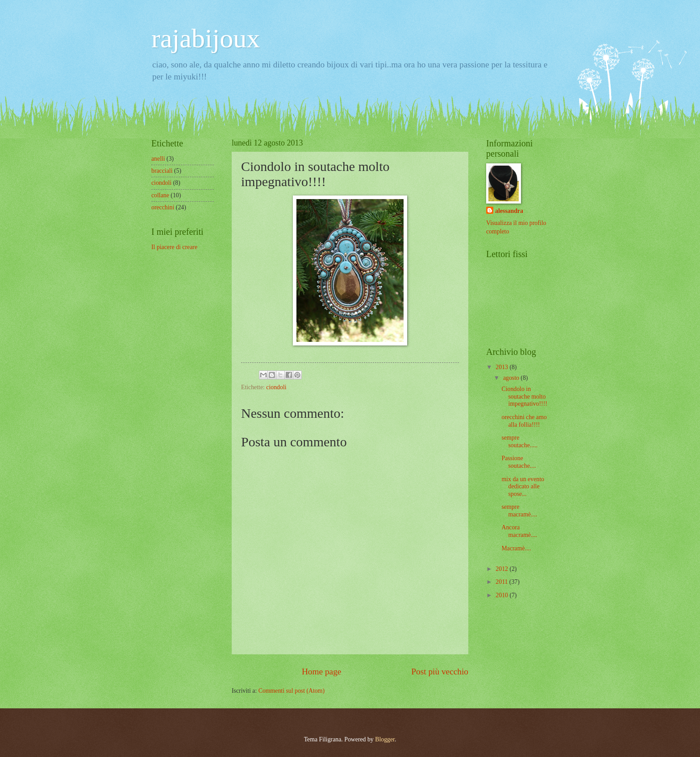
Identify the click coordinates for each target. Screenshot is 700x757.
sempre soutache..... (519, 441)
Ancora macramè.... (519, 531)
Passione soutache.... (519, 462)
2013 (502, 367)
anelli (158, 159)
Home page (321, 672)
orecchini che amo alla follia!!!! (524, 421)
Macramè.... (516, 548)
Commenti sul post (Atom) (292, 691)
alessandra (509, 211)
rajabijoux (206, 38)
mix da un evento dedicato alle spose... (523, 487)
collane (160, 195)
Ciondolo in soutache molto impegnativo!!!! (524, 396)
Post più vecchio (440, 672)
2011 (502, 582)
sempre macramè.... (519, 511)
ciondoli (276, 387)
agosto (512, 378)
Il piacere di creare (174, 247)
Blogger (385, 739)
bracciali (162, 171)
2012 (502, 569)
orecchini (163, 207)
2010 (502, 595)
